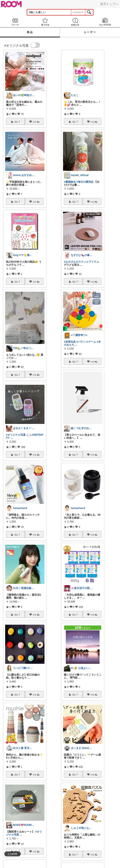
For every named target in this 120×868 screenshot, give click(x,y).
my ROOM (105, 22)
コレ (17, 122)
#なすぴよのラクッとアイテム (81, 262)
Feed (15, 22)
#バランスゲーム (86, 342)
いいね (36, 122)
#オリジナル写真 (16, 435)
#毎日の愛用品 (85, 182)
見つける (45, 22)
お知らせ (75, 22)
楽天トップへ (109, 4)
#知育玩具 (70, 342)
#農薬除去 (70, 182)
